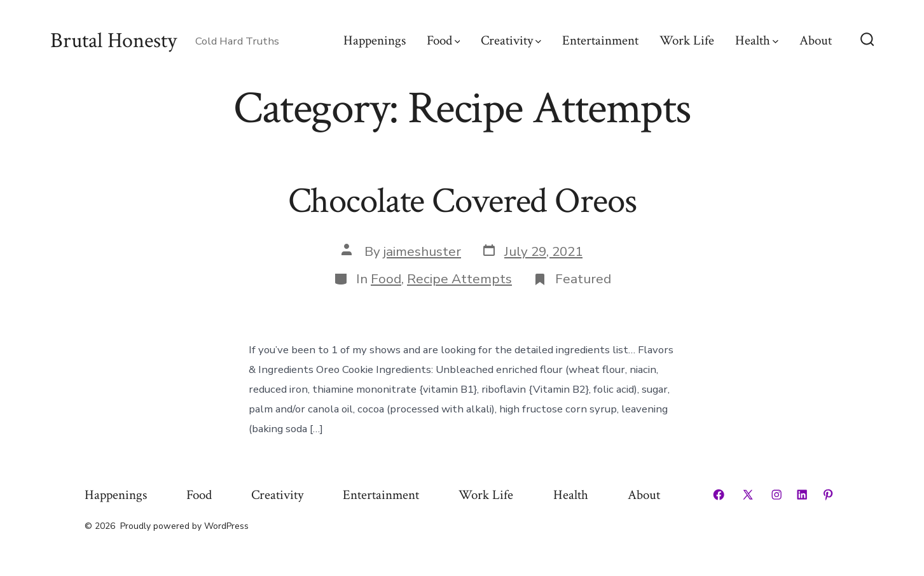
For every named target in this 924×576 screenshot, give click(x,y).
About (816, 40)
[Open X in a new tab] (748, 495)
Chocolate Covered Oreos (462, 201)
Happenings (375, 40)
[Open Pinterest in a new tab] (828, 495)
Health (757, 40)
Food (444, 40)
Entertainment (600, 40)
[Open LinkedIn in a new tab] (802, 495)
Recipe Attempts (459, 279)
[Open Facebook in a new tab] (719, 495)
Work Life (687, 40)
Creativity (511, 40)
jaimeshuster (422, 251)
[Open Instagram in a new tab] (776, 495)
